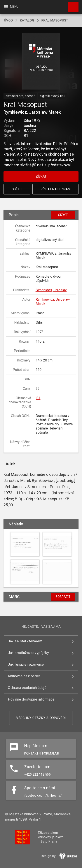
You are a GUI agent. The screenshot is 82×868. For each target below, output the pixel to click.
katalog (27, 20)
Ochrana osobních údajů (27, 688)
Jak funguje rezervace (26, 664)
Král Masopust (55, 20)
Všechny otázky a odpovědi (41, 718)
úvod (8, 20)
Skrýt (63, 215)
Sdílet (17, 189)
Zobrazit (63, 597)
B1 (38, 398)
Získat (41, 176)
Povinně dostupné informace (31, 699)
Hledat (71, 5)
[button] (41, 62)
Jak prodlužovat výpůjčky (28, 653)
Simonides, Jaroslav (51, 290)
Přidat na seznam (56, 189)
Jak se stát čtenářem (25, 641)
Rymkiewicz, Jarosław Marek (32, 112)
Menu (11, 7)
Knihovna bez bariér (24, 676)
